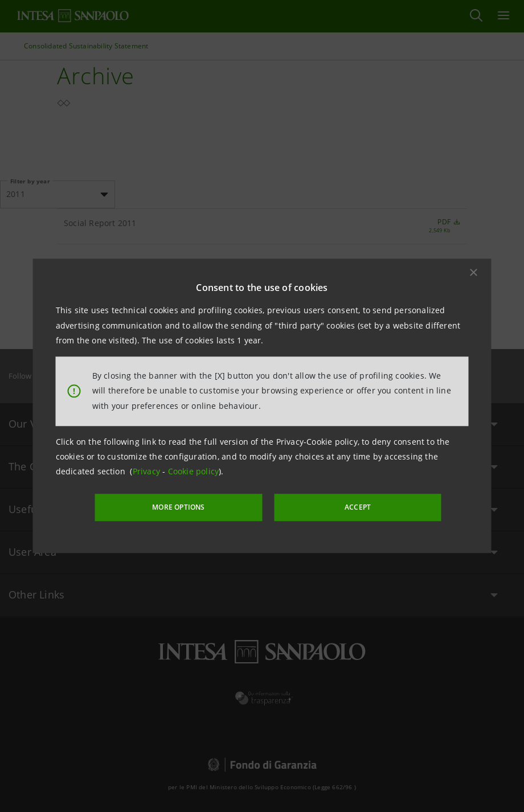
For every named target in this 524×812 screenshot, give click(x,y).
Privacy (148, 472)
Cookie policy (194, 472)
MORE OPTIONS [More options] (194, 507)
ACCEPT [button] (344, 507)
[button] (474, 273)
